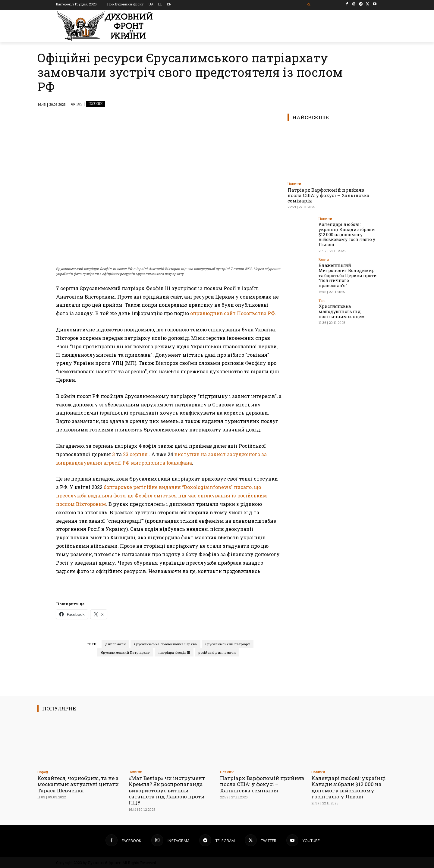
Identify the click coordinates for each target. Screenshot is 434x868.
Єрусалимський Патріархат (125, 652)
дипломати (115, 644)
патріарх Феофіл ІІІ (174, 652)
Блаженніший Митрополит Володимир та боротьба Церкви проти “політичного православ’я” (348, 275)
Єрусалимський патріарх (228, 644)
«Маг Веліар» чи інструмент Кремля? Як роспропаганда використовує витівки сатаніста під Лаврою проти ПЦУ (167, 790)
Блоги (324, 260)
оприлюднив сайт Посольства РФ (233, 313)
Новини (96, 104)
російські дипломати (217, 652)
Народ (43, 772)
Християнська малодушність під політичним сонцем (342, 311)
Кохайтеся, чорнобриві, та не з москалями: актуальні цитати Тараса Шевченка (78, 784)
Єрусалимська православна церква (165, 644)
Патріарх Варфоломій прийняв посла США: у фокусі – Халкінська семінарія (329, 195)
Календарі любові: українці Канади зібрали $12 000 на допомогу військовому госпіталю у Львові (347, 234)
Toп (322, 301)
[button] (309, 5)
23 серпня (135, 454)
